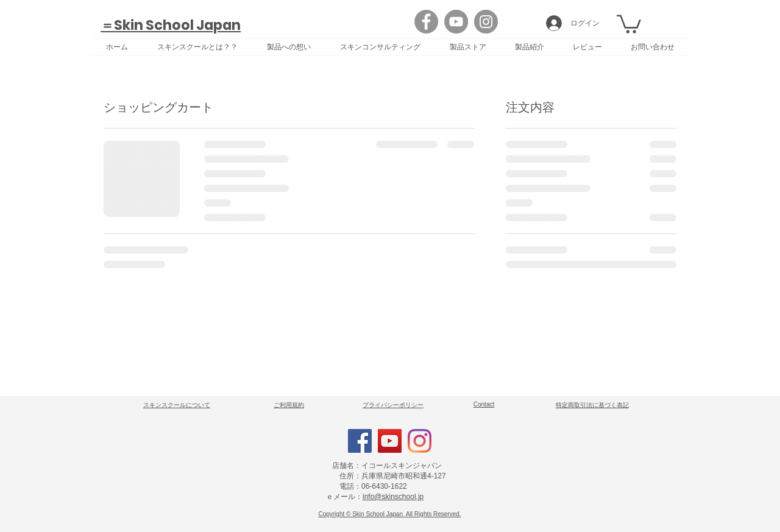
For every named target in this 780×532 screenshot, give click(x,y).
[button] (629, 23)
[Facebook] (426, 22)
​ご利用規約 (289, 405)
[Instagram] (486, 22)
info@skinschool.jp (393, 497)
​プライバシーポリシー (393, 405)
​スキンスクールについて (177, 405)
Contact (484, 404)
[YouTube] (456, 22)
